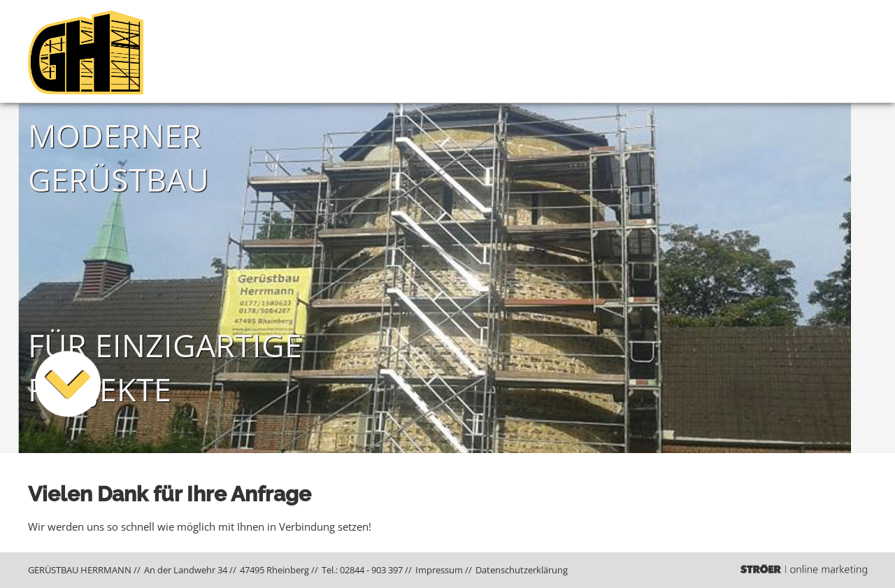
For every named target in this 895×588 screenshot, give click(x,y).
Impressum (439, 570)
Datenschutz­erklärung (522, 570)
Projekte (805, 51)
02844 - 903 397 (371, 570)
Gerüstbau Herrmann (675, 51)
